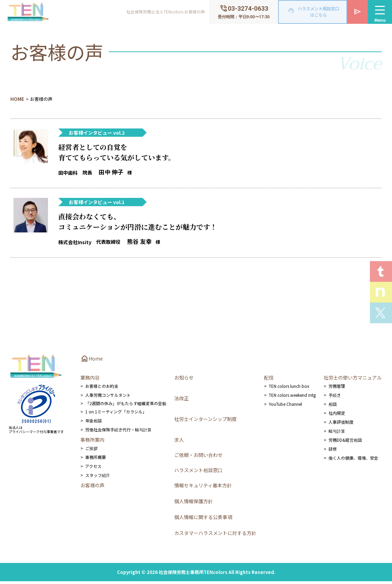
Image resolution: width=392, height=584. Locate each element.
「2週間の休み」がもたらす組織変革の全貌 (126, 406)
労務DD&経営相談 (345, 443)
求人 (179, 442)
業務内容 (90, 380)
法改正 (182, 401)
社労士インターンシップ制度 (205, 422)
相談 (333, 407)
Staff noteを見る (381, 292)
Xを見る (381, 313)
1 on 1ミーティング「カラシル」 (116, 414)
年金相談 (94, 423)
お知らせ (184, 380)
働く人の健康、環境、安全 (353, 461)
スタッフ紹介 (98, 478)
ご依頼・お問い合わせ (198, 458)
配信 (269, 380)
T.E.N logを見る (381, 271)
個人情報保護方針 (194, 504)
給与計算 (337, 434)
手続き (335, 398)
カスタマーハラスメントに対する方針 (215, 536)
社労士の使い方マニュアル (353, 380)
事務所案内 (92, 442)
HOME (17, 99)
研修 (333, 452)
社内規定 (337, 416)
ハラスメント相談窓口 (198, 473)
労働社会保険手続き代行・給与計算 (118, 432)
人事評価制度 (341, 425)
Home (92, 361)
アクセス (93, 469)
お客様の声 (92, 488)
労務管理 (337, 389)
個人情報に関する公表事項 (203, 520)
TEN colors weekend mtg (292, 398)
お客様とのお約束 (102, 389)
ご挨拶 (91, 451)
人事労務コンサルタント (108, 398)
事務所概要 (96, 460)
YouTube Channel (285, 407)
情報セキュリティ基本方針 (203, 488)
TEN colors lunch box (289, 389)
